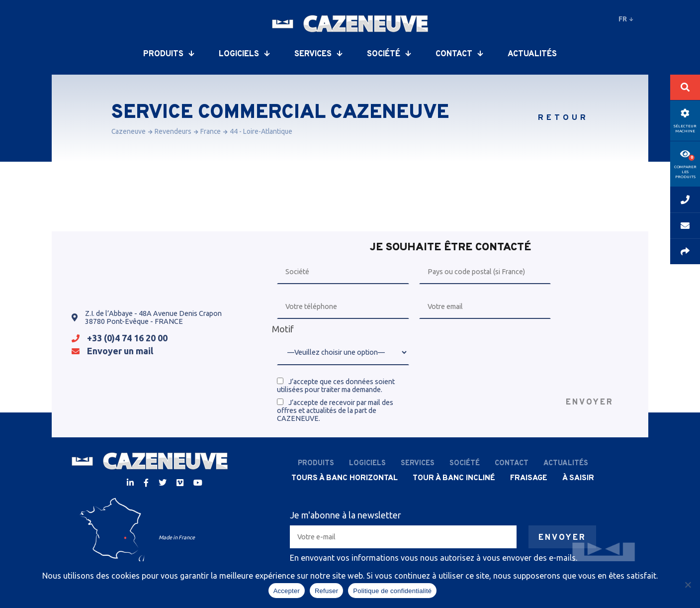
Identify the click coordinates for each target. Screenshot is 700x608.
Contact (459, 54)
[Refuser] (688, 585)
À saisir (578, 478)
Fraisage (529, 478)
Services (318, 54)
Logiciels (244, 54)
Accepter (287, 591)
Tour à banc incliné (454, 478)
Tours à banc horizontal (345, 478)
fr (626, 19)
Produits (169, 54)
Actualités (532, 54)
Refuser (326, 591)
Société (389, 54)
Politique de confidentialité (392, 591)
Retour (563, 118)
